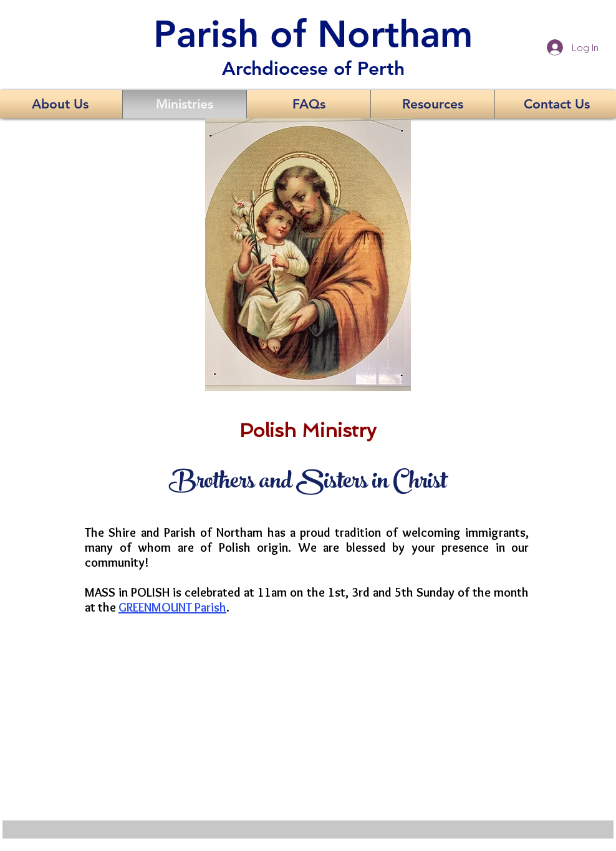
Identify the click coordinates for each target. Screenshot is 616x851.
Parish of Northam (313, 34)
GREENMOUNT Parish (172, 607)
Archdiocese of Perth (313, 69)
